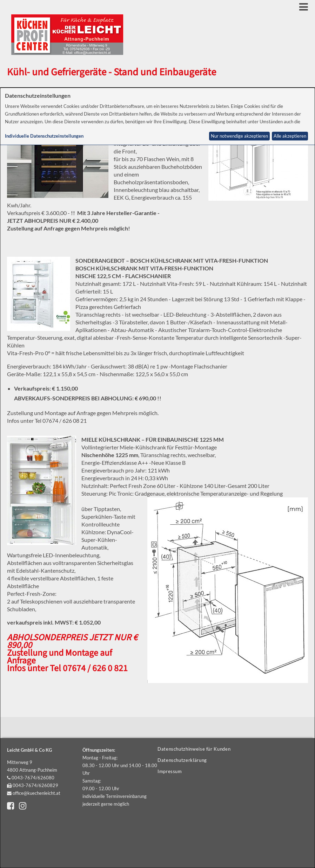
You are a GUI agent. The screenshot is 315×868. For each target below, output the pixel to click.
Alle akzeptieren (290, 136)
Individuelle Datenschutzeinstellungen (44, 136)
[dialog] (157, 478)
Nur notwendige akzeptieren (239, 136)
